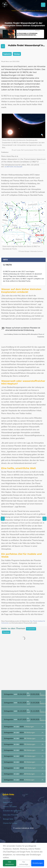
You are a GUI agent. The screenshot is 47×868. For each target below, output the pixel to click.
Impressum (7, 798)
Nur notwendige (24, 863)
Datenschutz (8, 802)
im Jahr (19, 727)
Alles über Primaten (10, 815)
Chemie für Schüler (10, 823)
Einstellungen (38, 863)
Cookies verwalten (10, 807)
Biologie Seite (8, 819)
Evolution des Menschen (12, 811)
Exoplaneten (7, 54)
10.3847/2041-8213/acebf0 (13, 167)
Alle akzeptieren (10, 863)
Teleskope (17, 54)
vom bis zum (25, 694)
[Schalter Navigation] (43, 5)
